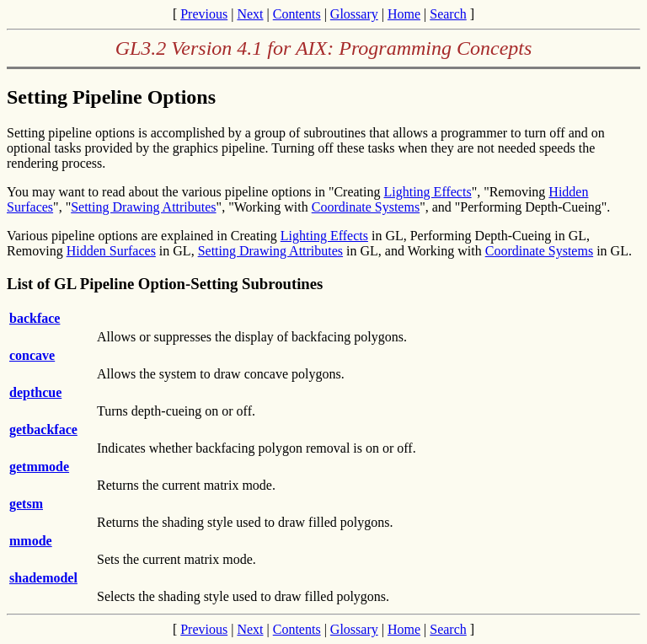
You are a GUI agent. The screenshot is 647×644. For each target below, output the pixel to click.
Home (404, 14)
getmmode (39, 467)
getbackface (43, 429)
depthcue (35, 392)
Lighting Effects (428, 192)
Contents (297, 14)
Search (448, 14)
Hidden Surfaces (111, 251)
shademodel (43, 578)
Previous (204, 14)
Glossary (354, 14)
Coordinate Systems (366, 207)
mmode (31, 541)
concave (32, 355)
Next (250, 14)
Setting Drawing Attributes (143, 207)
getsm (26, 504)
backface (35, 318)
